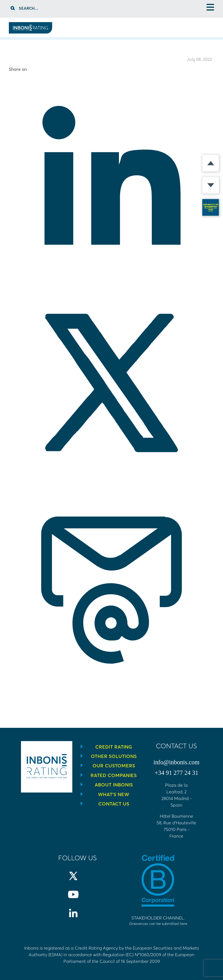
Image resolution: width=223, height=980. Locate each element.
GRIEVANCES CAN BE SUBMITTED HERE (211, 207)
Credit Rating (114, 747)
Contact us (114, 804)
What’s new (114, 794)
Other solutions (114, 756)
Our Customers (114, 766)
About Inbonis (114, 785)
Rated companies (114, 775)
